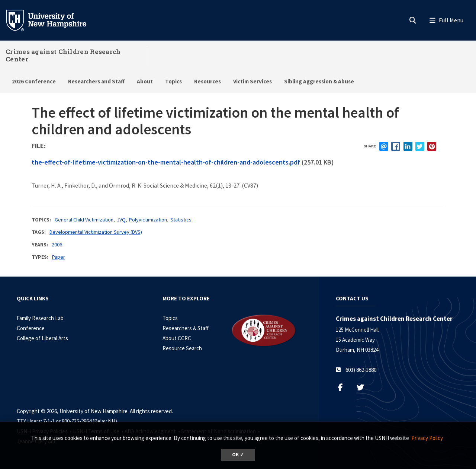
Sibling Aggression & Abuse (319, 81)
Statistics (181, 220)
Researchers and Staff (96, 81)
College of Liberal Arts (42, 338)
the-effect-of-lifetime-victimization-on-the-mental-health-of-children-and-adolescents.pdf (166, 162)
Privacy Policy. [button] (427, 438)
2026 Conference (34, 81)
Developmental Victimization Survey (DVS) (96, 232)
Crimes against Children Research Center (63, 55)
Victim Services (253, 81)
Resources (208, 81)
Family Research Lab (40, 318)
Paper (59, 257)
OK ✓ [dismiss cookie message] (238, 455)
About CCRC (177, 338)
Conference (31, 328)
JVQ (121, 220)
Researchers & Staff (186, 328)
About (145, 81)
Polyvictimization (148, 220)
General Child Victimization (84, 220)
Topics (173, 81)
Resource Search (182, 348)
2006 (57, 245)
